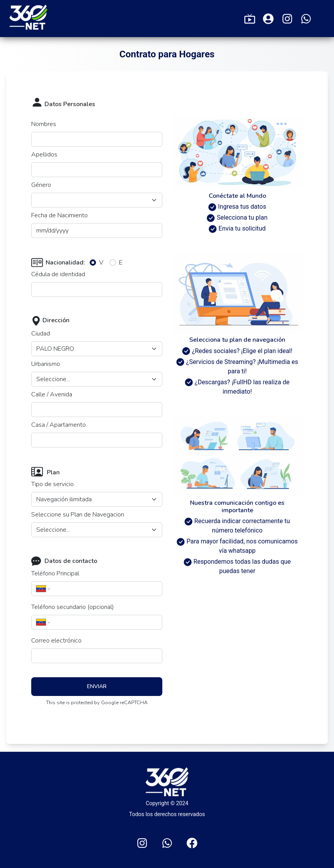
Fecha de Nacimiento (60, 215)
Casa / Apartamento (59, 425)
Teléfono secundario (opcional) (73, 607)
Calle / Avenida (52, 394)
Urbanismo (46, 364)
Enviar (97, 686)
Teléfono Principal (55, 573)
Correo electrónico (56, 641)
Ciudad (41, 334)
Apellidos (44, 154)
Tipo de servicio (52, 484)
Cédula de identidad (58, 274)
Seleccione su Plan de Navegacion (78, 515)
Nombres (44, 124)
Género (41, 185)
